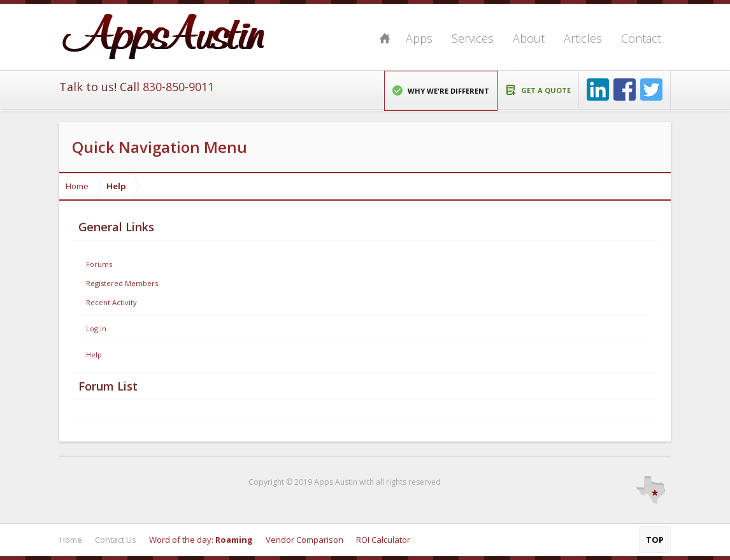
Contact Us (116, 540)
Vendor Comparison (304, 540)
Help (94, 355)
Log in (96, 328)
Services (473, 38)
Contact (641, 38)
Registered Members (122, 283)
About (529, 38)
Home (385, 38)
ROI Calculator (383, 540)
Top (655, 540)
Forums (99, 264)
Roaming (234, 540)
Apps (419, 38)
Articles (583, 38)
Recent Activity (111, 302)
